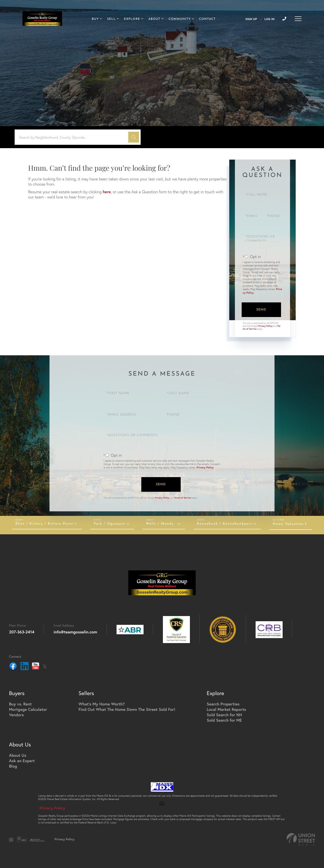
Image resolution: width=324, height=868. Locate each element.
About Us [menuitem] (18, 755)
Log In (269, 19)
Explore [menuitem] (132, 19)
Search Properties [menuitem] (223, 704)
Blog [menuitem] (13, 766)
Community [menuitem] (180, 19)
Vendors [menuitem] (16, 715)
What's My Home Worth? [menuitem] (102, 704)
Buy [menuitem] (95, 19)
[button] (134, 137)
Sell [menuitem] (111, 19)
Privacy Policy (265, 326)
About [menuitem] (154, 19)
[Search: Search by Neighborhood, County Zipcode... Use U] (73, 137)
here (107, 192)
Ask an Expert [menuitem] (22, 761)
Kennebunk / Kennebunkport (225, 524)
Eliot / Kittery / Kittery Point (44, 524)
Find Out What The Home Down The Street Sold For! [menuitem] (127, 709)
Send (261, 310)
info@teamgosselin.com (75, 632)
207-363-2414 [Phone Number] (22, 632)
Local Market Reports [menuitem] (226, 709)
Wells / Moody (160, 524)
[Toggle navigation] (298, 19)
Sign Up (251, 19)
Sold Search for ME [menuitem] (224, 720)
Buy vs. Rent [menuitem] (20, 704)
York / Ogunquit (109, 524)
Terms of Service (183, 498)
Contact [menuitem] (207, 19)
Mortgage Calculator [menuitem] (28, 709)
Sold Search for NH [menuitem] (224, 715)
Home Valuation (288, 524)
